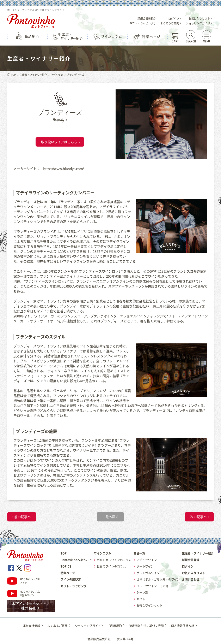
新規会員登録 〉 (147, 18)
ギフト (141, 599)
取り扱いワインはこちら (59, 142)
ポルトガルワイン (148, 573)
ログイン (188, 566)
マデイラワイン (147, 560)
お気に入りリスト (194, 573)
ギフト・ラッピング (74, 586)
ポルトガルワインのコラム (114, 560)
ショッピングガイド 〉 (200, 23)
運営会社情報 (34, 626)
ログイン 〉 (175, 18)
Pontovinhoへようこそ (76, 560)
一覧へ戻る (110, 517)
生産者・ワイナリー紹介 (198, 553)
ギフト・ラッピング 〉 (143, 23)
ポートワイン (145, 566)
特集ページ (68, 573)
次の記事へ (198, 517)
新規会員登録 (191, 560)
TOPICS (66, 566)
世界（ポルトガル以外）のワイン (158, 579)
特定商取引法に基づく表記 (149, 626)
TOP (12, 75)
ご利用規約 (117, 626)
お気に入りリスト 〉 (201, 18)
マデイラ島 (57, 75)
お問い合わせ (191, 579)
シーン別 (142, 592)
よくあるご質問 (60, 626)
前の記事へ (23, 517)
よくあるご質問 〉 (171, 23)
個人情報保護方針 (185, 626)
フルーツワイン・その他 (152, 586)
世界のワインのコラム (111, 566)
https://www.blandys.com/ (64, 169)
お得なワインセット (149, 605)
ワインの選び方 (71, 579)
